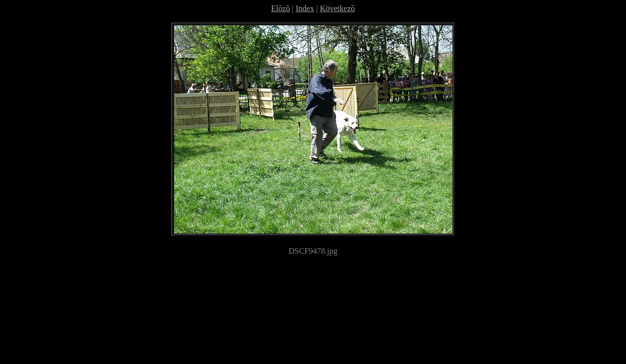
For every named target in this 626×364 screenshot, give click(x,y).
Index (305, 8)
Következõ (337, 8)
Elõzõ (281, 8)
